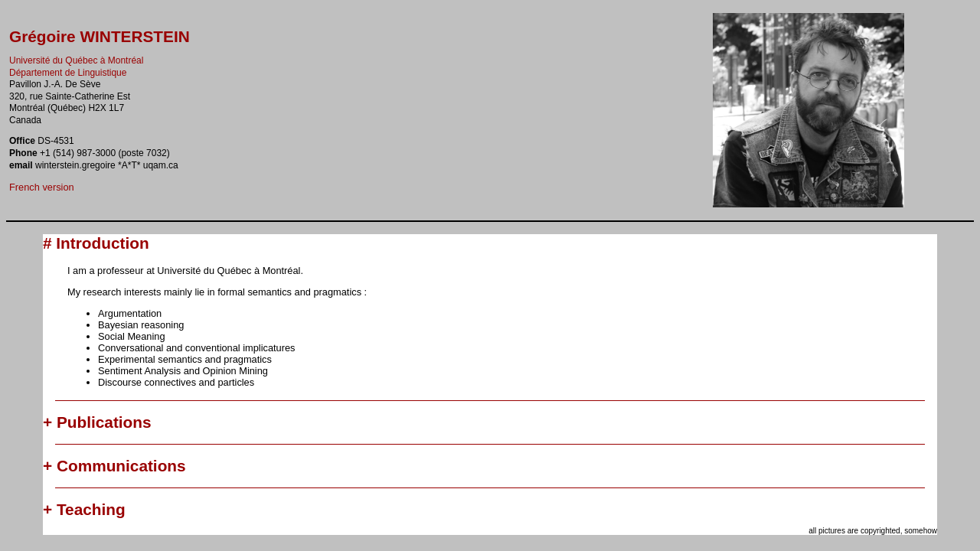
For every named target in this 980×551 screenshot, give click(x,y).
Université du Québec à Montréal (76, 60)
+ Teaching (84, 509)
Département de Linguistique (68, 73)
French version (42, 187)
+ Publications (97, 422)
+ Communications (114, 466)
